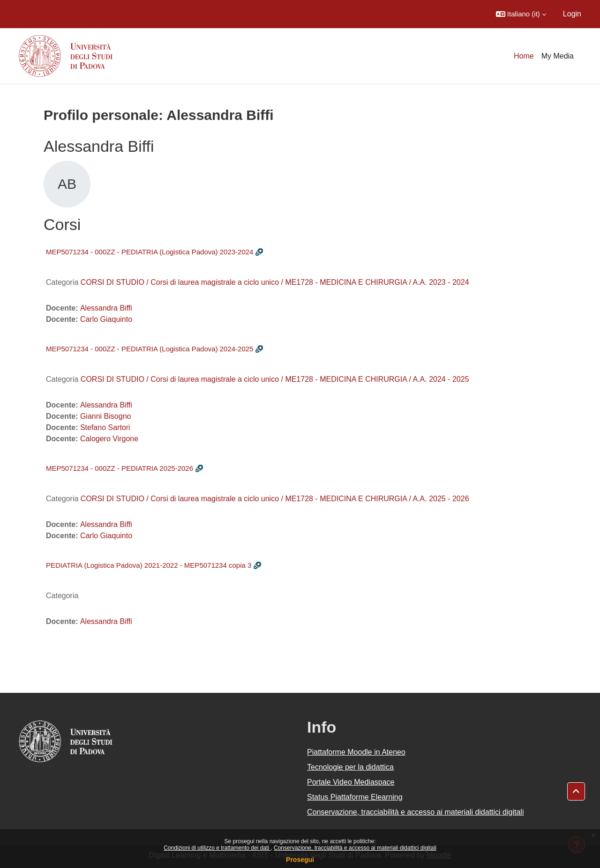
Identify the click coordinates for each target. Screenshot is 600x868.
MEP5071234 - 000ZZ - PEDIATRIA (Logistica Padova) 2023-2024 (150, 252)
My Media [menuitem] (558, 56)
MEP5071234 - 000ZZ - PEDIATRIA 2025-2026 (120, 468)
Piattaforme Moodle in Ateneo (356, 752)
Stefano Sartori (105, 427)
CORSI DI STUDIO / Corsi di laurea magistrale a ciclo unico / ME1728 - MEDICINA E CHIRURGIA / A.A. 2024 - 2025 (275, 379)
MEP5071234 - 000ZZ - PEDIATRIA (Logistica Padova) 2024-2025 (150, 349)
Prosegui (300, 860)
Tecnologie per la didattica (350, 767)
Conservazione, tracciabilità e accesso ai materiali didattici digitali (355, 848)
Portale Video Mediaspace (351, 782)
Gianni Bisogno (106, 416)
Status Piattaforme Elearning (355, 797)
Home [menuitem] (524, 56)
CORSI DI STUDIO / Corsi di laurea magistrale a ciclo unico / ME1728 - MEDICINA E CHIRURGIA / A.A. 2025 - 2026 (275, 499)
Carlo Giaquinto (106, 319)
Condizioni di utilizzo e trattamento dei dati (217, 848)
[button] (521, 14)
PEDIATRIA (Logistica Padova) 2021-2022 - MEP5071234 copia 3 (149, 565)
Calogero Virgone (109, 439)
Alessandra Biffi (106, 308)
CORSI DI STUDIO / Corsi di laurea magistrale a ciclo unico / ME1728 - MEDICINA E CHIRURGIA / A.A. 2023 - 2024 (275, 282)
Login (572, 14)
